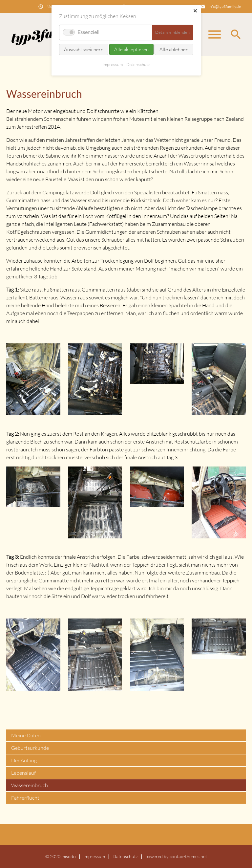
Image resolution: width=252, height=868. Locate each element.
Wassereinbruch (30, 785)
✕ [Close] (195, 11)
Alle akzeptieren (131, 49)
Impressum (94, 856)
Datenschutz (125, 856)
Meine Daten (26, 735)
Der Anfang (24, 760)
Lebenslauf (23, 773)
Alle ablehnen (174, 49)
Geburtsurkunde (30, 748)
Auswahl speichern (84, 49)
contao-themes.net (188, 856)
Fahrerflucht (25, 798)
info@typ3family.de (225, 6)
